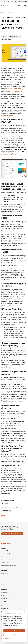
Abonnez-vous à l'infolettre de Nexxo (12, 534)
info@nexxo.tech (23, 2)
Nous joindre (4, 598)
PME (3, 585)
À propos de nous (6, 592)
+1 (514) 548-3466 (13, 2)
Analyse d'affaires (6, 563)
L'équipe (3, 595)
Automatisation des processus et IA (10, 554)
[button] (19, 5)
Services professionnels (7, 576)
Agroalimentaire (5, 573)
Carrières (4, 601)
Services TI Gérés (6, 551)
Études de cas (5, 609)
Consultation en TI (6, 560)
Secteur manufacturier (7, 582)
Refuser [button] (14, 635)
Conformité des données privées (9, 566)
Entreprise (4, 579)
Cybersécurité (5, 557)
